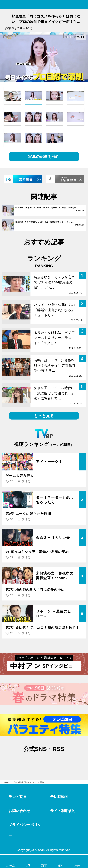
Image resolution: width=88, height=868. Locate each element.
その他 (13, 782)
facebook (44, 760)
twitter (32, 760)
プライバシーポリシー (25, 830)
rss (56, 760)
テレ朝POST (44, 5)
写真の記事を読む (44, 157)
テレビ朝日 (18, 797)
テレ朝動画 (59, 797)
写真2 (42, 782)
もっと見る (44, 416)
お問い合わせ (19, 811)
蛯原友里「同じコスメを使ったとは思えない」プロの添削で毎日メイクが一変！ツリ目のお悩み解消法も (28, 782)
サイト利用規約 (63, 811)
